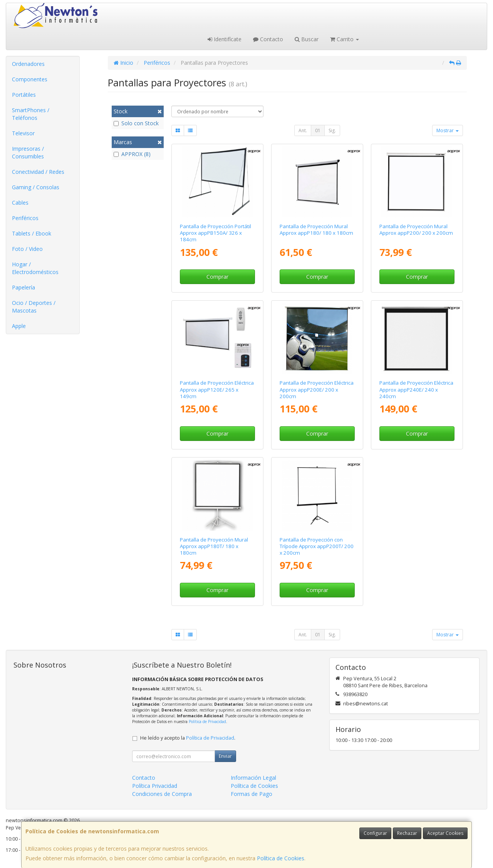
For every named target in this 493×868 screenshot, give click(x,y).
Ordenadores (28, 64)
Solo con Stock (136, 123)
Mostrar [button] (448, 130)
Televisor (23, 133)
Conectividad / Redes (38, 172)
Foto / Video (27, 249)
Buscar (307, 39)
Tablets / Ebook (32, 233)
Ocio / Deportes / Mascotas (34, 307)
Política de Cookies (281, 858)
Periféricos (25, 218)
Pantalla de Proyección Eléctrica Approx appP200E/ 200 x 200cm (317, 389)
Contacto (268, 39)
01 (318, 130)
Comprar (217, 277)
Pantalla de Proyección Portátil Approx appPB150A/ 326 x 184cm (215, 233)
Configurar (375, 833)
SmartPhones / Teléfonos (31, 114)
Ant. (303, 130)
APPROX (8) (132, 154)
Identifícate (225, 39)
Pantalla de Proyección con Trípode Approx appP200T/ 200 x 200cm (317, 546)
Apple (19, 326)
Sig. (332, 130)
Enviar (225, 756)
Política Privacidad (155, 786)
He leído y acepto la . (188, 738)
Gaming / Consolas (36, 187)
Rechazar (407, 833)
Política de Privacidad (207, 722)
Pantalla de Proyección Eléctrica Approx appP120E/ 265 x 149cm (217, 389)
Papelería (23, 287)
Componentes (30, 79)
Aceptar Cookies (445, 833)
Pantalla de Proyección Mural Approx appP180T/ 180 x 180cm (214, 546)
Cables (20, 203)
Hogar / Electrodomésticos (35, 268)
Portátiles (24, 95)
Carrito (345, 39)
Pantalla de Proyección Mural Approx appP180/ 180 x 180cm (316, 230)
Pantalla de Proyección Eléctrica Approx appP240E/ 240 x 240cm (416, 389)
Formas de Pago (252, 794)
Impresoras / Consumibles (28, 152)
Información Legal (253, 778)
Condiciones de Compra (162, 794)
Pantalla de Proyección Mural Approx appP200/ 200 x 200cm (416, 230)
